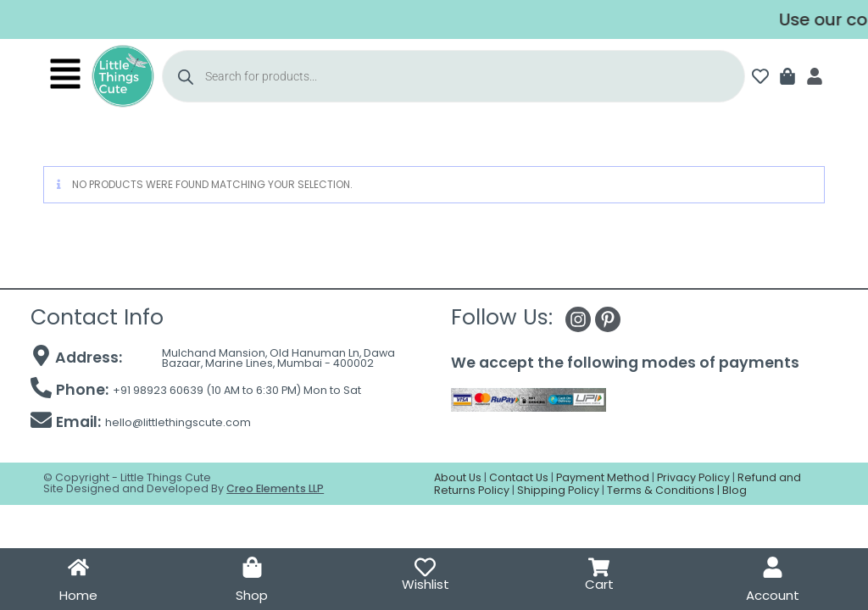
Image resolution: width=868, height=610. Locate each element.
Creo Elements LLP (275, 488)
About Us (458, 477)
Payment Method (603, 477)
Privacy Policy (693, 477)
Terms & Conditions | (665, 490)
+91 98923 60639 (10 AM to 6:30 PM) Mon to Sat (237, 390)
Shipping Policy (558, 490)
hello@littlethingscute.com (178, 422)
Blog (734, 490)
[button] (65, 76)
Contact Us (519, 477)
